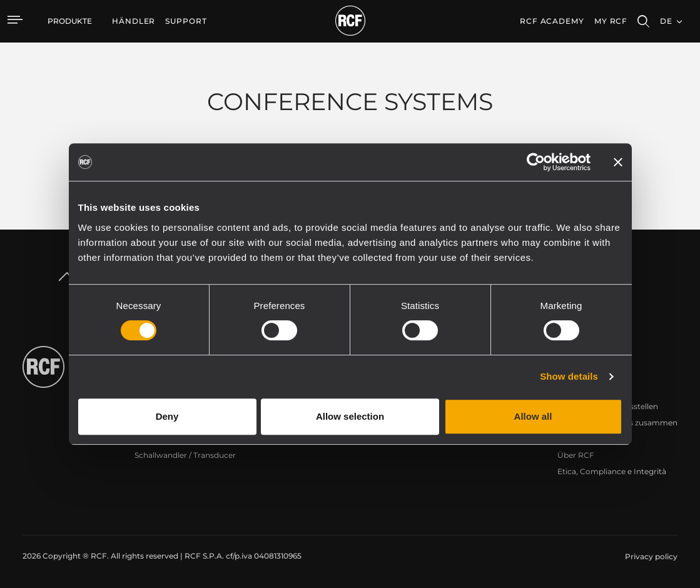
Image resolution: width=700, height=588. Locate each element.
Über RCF (576, 455)
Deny (167, 416)
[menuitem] (134, 21)
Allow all (533, 416)
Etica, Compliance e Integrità (612, 471)
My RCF (611, 21)
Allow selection (350, 416)
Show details (569, 376)
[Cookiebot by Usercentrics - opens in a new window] (536, 162)
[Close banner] (618, 162)
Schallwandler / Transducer (185, 455)
